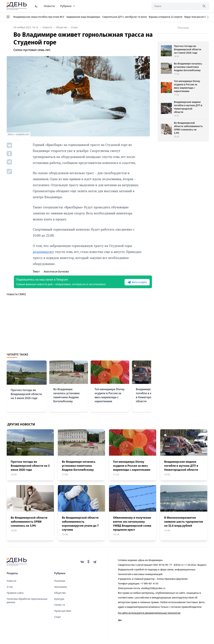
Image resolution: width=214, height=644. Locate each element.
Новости (49, 6)
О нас (10, 591)
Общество (60, 597)
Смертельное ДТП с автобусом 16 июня (124, 17)
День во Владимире (17, 6)
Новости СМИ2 (16, 298)
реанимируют (43, 252)
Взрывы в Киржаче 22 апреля (166, 17)
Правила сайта (15, 597)
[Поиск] (176, 6)
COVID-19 (59, 609)
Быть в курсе (130, 284)
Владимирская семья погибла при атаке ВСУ (39, 17)
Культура (59, 603)
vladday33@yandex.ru (153, 592)
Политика (60, 585)
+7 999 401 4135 (149, 587)
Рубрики (68, 6)
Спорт (58, 621)
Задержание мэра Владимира (83, 17)
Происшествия (63, 615)
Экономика (61, 591)
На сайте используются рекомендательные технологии (149, 617)
